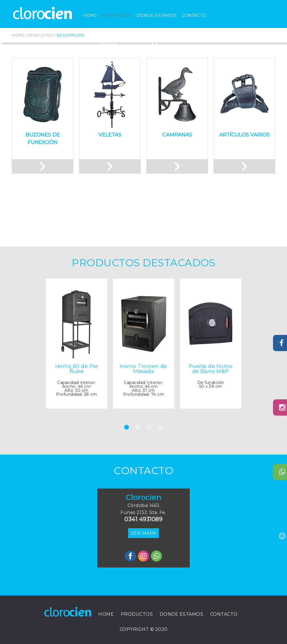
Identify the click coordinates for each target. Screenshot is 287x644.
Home (90, 15)
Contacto (194, 15)
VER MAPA (143, 533)
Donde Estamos (157, 15)
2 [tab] (138, 435)
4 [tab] (160, 435)
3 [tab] (149, 435)
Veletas (110, 135)
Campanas (177, 135)
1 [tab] (127, 435)
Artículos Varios (244, 135)
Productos (117, 15)
